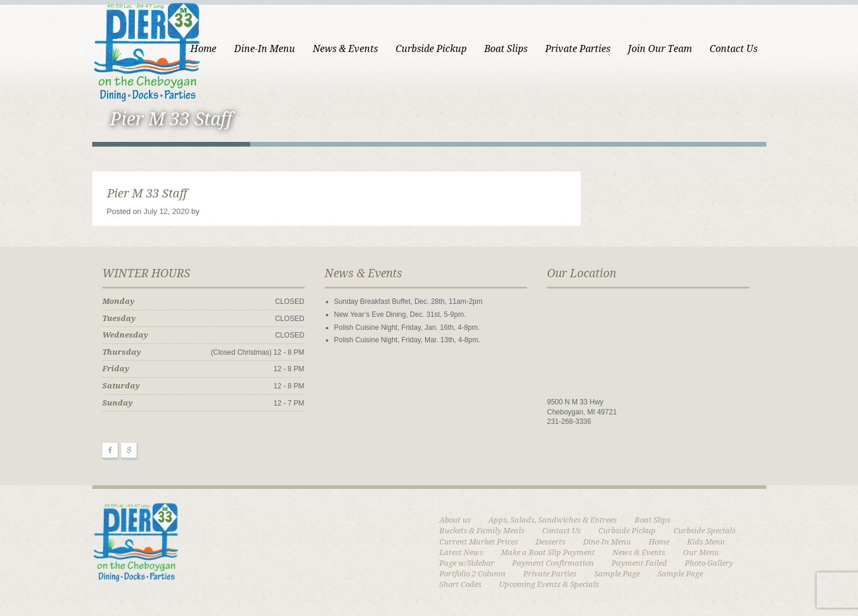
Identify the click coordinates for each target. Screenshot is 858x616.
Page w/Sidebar (467, 563)
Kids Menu (706, 542)
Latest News (461, 552)
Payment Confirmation (553, 563)
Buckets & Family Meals (482, 531)
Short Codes (460, 584)
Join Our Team (660, 49)
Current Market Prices (479, 542)
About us (455, 520)
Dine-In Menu (265, 49)
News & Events (345, 49)
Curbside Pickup (431, 49)
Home (203, 49)
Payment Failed (639, 563)
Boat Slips (506, 49)
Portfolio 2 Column (472, 574)
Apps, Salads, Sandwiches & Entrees (553, 520)
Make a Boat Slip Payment (548, 552)
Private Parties (578, 49)
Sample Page (617, 574)
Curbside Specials (705, 531)
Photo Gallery (709, 563)
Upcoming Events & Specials (549, 584)
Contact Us (734, 49)
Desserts (551, 542)
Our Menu (701, 552)
